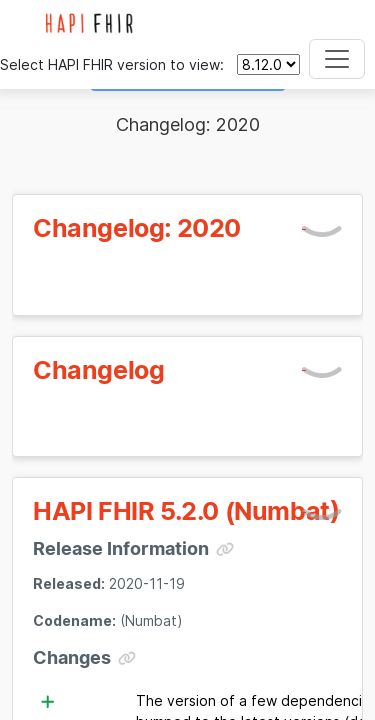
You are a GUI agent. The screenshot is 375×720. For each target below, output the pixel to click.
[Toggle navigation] (337, 59)
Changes (72, 657)
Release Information (121, 548)
